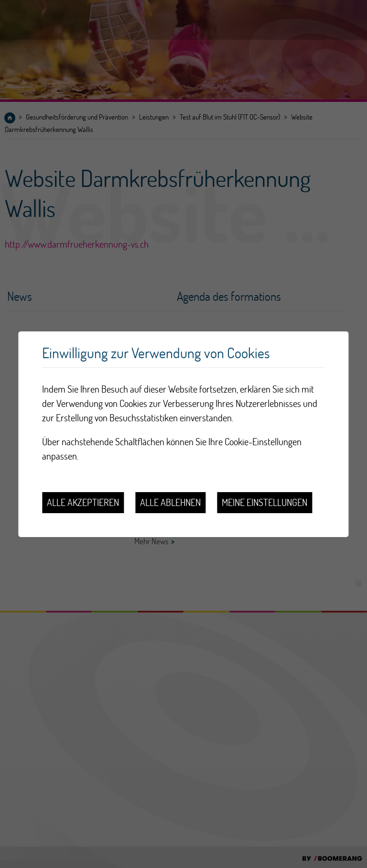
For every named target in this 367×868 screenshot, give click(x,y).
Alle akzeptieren (83, 502)
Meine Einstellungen (264, 502)
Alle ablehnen (170, 502)
